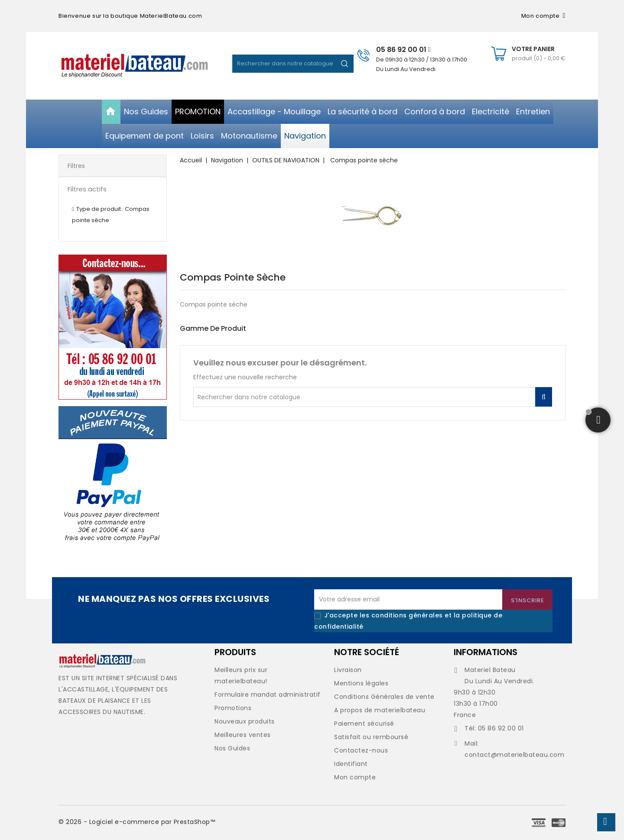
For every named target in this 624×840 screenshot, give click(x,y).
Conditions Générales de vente (384, 697)
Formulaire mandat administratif (268, 695)
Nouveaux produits (245, 721)
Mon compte (355, 777)
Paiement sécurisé (364, 724)
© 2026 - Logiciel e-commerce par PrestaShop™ (137, 822)
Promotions (233, 708)
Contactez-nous (361, 750)
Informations (486, 652)
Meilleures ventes (243, 735)
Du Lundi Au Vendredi (406, 69)
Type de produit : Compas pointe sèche (111, 215)
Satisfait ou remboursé (371, 737)
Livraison (348, 670)
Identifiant (351, 764)
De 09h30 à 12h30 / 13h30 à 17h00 (422, 60)
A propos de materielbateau (380, 710)
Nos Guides (232, 748)
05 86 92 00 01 (403, 50)
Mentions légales (361, 683)
